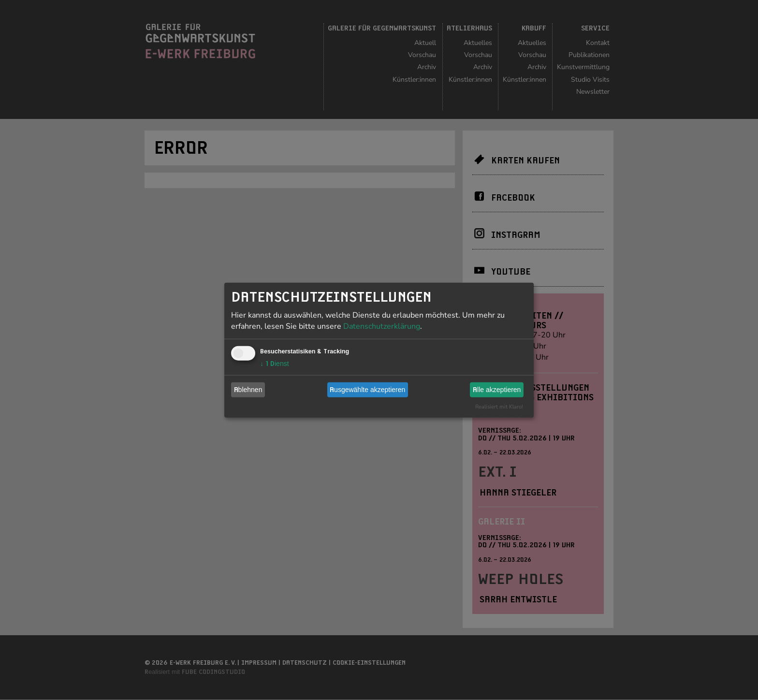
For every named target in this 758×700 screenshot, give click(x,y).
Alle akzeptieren (497, 390)
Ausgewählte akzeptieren (367, 390)
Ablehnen (248, 390)
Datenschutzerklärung (382, 326)
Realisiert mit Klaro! (499, 406)
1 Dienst (275, 363)
